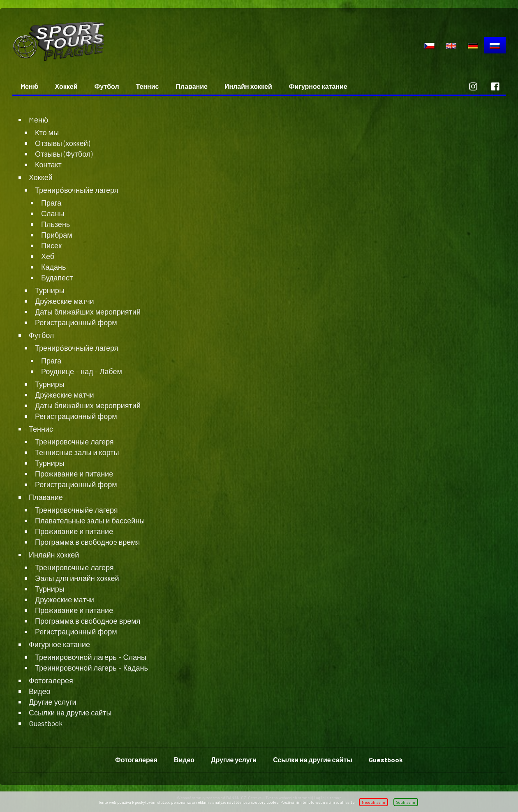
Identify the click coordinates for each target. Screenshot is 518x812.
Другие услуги (53, 702)
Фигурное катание (318, 86)
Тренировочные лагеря (74, 442)
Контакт (48, 164)
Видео (40, 691)
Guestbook (46, 723)
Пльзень (55, 224)
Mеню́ (29, 86)
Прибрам (57, 235)
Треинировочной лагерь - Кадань (91, 668)
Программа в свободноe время (87, 542)
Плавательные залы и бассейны (90, 521)
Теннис (148, 86)
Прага (51, 203)
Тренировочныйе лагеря (76, 510)
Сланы (53, 213)
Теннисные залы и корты (77, 452)
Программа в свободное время (88, 621)
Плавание (192, 86)
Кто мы (47, 132)
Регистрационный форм (76, 322)
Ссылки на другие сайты (70, 713)
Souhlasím (406, 802)
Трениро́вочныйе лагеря (77, 190)
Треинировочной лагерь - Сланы (91, 657)
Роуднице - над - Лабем (82, 371)
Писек (51, 245)
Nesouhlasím (373, 802)
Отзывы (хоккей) (62, 143)
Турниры (50, 290)
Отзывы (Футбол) (64, 154)
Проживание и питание (74, 474)
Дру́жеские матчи (65, 301)
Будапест (57, 278)
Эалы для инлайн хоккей (77, 578)
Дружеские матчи (65, 599)
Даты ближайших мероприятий (88, 312)
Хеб (48, 256)
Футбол (107, 86)
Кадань (53, 267)
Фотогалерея (51, 680)
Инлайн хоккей (248, 86)
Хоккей (66, 86)
